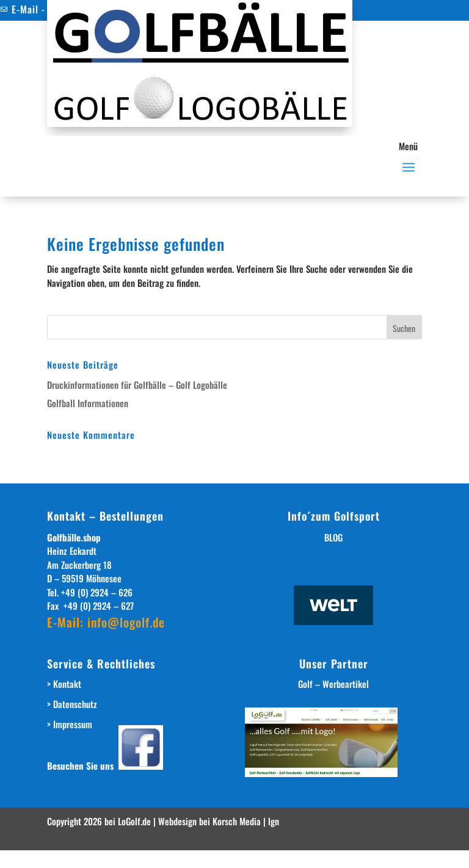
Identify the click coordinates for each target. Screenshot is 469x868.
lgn (274, 821)
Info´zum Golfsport (334, 516)
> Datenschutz (72, 704)
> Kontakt (64, 684)
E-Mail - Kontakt (41, 9)
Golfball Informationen (88, 403)
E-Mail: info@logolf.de (106, 622)
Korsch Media (238, 821)
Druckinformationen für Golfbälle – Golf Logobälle (137, 385)
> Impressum (70, 724)
